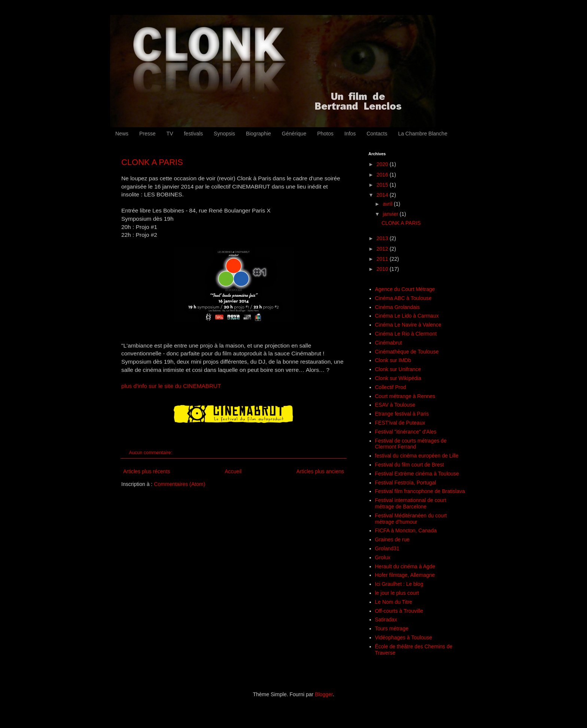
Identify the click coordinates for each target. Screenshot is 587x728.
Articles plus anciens (320, 471)
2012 (383, 249)
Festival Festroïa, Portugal (406, 483)
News (122, 134)
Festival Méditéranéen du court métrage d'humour (411, 519)
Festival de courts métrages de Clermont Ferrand (411, 444)
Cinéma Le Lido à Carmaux (407, 316)
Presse (147, 134)
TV (170, 134)
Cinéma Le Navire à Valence (408, 325)
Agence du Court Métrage (405, 289)
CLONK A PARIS (152, 162)
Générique (294, 134)
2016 (383, 175)
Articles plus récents (147, 471)
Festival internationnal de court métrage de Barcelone (411, 503)
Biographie (258, 134)
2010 (383, 269)
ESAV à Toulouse (395, 405)
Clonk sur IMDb (393, 360)
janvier (391, 214)
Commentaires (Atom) (180, 484)
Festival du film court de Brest (410, 465)
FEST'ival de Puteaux (400, 423)
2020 (383, 164)
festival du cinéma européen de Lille (417, 456)
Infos (350, 134)
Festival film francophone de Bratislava (420, 491)
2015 (383, 185)
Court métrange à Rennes (405, 396)
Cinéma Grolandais (398, 307)
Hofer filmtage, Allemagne (405, 575)
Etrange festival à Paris (402, 414)
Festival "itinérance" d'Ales (406, 432)
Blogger (324, 694)
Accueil (233, 471)
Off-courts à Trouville (399, 611)
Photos (325, 134)
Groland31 (387, 548)
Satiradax (386, 620)
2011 (383, 259)
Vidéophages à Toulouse (404, 637)
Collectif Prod (391, 387)
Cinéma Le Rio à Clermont (406, 334)
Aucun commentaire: (151, 453)
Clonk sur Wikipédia (398, 378)
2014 (383, 195)
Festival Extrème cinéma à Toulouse (417, 474)
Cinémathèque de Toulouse (407, 352)
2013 (383, 238)
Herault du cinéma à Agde (405, 566)
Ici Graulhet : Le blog (399, 584)
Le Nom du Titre (394, 602)
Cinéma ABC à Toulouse (404, 298)
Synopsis (224, 134)
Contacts (377, 134)
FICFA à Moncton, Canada (406, 530)
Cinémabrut (389, 343)
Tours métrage (392, 628)
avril (388, 204)
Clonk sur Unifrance (398, 369)
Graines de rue (393, 539)
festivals (193, 134)
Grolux (383, 557)
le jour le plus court (397, 593)
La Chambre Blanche (423, 134)
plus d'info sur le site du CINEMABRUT (171, 386)
